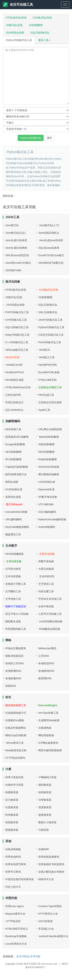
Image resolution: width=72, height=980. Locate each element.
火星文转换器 (46, 569)
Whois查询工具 (14, 743)
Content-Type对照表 (50, 906)
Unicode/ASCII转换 (16, 512)
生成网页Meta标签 (49, 720)
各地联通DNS (13, 671)
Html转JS (44, 350)
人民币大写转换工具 (50, 614)
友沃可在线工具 (18, 5)
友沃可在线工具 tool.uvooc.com (41, 964)
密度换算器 (12, 830)
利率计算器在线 (14, 777)
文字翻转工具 (13, 591)
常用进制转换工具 (16, 629)
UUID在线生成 (47, 482)
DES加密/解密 (47, 452)
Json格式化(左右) (15, 233)
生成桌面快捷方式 (16, 713)
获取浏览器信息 (14, 656)
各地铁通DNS (13, 678)
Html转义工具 (47, 357)
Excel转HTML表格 (49, 372)
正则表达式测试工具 (50, 387)
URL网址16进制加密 (50, 429)
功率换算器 (45, 800)
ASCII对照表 (46, 921)
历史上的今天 (13, 887)
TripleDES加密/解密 (17, 467)
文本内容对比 (47, 576)
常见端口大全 (46, 929)
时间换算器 (12, 815)
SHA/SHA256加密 (49, 467)
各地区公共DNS (15, 663)
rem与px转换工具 (48, 713)
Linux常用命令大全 (16, 944)
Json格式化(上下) (49, 225)
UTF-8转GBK (46, 504)
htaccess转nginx (48, 705)
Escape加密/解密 (15, 444)
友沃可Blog (23, 956)
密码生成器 (12, 482)
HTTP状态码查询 (15, 758)
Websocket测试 (47, 648)
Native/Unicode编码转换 (52, 519)
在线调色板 (45, 728)
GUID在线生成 (14, 489)
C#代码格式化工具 (16, 320)
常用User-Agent (14, 906)
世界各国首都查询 (49, 857)
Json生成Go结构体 (16, 248)
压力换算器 (12, 800)
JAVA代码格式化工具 (50, 320)
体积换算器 (45, 792)
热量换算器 (12, 792)
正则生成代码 (13, 395)
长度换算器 (12, 807)
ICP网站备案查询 (48, 743)
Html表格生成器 (14, 380)
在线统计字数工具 (16, 584)
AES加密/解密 (13, 452)
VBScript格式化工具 (17, 350)
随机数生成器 (13, 621)
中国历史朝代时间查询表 (20, 879)
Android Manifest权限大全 (54, 936)
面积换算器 (45, 785)
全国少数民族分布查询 (51, 872)
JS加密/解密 (36, 25)
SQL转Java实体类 (49, 248)
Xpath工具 (44, 410)
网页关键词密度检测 (50, 750)
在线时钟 (44, 849)
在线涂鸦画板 (13, 849)
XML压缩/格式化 (48, 312)
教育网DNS (45, 678)
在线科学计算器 (14, 785)
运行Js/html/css (14, 410)
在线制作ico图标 (15, 720)
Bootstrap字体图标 (16, 936)
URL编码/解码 (13, 519)
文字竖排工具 (46, 584)
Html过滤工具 (46, 395)
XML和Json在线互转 (17, 255)
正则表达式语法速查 (50, 402)
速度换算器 (45, 815)
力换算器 (44, 830)
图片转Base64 (14, 504)
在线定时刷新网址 (16, 728)
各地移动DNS (46, 671)
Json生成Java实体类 (51, 240)
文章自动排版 (47, 554)
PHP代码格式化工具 (17, 312)
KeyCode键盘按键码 (17, 527)
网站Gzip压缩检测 (16, 735)
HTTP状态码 (13, 921)
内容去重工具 (46, 591)
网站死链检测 (46, 735)
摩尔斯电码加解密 (49, 474)
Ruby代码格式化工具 (17, 335)
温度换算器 (45, 807)
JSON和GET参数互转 (51, 263)
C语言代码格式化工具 (51, 335)
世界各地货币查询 (16, 864)
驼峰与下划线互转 (16, 606)
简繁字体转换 (46, 561)
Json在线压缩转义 (49, 233)
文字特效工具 (13, 599)
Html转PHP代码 (48, 365)
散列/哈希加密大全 (16, 474)
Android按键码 (47, 527)
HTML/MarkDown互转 (18, 387)
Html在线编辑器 (14, 554)
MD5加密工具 (13, 429)
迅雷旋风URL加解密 (17, 437)
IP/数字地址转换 (48, 497)
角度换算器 (12, 822)
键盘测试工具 (13, 534)
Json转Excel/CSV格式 (18, 263)
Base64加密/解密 (49, 437)
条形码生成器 (13, 497)
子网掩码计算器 (47, 777)
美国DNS (11, 686)
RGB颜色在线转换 (49, 629)
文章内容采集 (13, 561)
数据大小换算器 (47, 822)
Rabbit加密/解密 (48, 459)
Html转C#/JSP (14, 365)
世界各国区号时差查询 (51, 864)
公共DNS (44, 656)
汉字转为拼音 (13, 569)
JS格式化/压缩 (14, 25)
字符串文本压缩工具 (50, 599)
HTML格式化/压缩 (16, 18)
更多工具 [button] (44, 40)
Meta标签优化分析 (16, 750)
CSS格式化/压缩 (42, 18)
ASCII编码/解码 (47, 512)
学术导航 (35, 956)
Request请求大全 (15, 914)
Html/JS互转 (12, 357)
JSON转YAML (13, 270)
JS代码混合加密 (15, 33)
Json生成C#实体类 (16, 240)
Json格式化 (12, 225)
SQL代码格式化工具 (17, 327)
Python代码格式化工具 (19, 40)
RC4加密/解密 (13, 459)
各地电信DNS (46, 663)
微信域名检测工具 (16, 705)
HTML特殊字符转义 (17, 929)
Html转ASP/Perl (15, 372)
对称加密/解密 (47, 444)
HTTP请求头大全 (48, 914)
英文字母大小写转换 (17, 614)
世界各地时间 (13, 857)
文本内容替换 (13, 576)
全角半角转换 (46, 606)
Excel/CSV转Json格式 (51, 255)
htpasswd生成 (46, 489)
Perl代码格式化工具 (50, 342)
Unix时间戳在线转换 (50, 621)
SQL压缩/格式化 (40, 33)
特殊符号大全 (46, 879)
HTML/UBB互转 (48, 380)
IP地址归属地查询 (16, 648)
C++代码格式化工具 (17, 342)
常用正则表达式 (14, 402)
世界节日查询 (13, 872)
